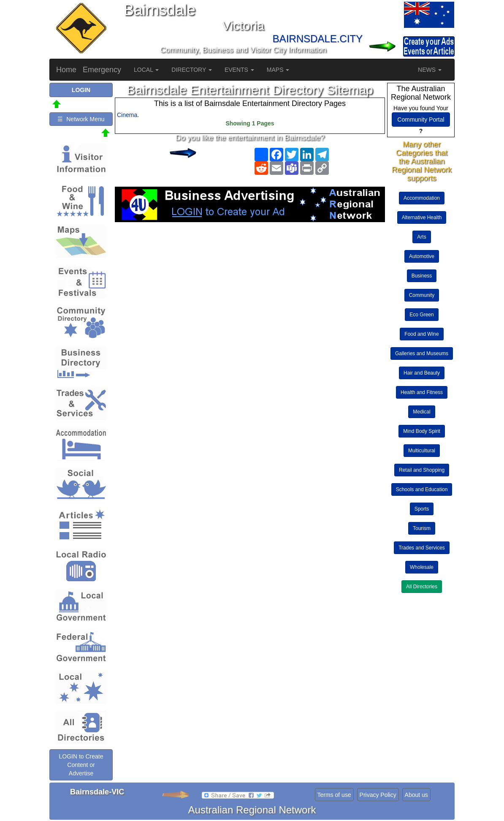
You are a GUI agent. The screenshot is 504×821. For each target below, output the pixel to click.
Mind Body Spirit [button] (421, 431)
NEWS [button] (430, 70)
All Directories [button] (422, 587)
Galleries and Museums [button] (422, 353)
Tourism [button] (422, 528)
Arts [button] (421, 237)
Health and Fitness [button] (422, 392)
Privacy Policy (378, 795)
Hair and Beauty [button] (422, 373)
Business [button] (422, 276)
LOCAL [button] (146, 70)
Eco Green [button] (421, 315)
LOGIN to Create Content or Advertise (81, 765)
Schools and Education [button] (422, 489)
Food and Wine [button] (421, 334)
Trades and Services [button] (422, 548)
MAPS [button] (278, 70)
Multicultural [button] (422, 451)
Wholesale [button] (422, 567)
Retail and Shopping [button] (422, 470)
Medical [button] (421, 412)
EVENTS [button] (239, 70)
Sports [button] (422, 509)
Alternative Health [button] (422, 217)
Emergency (102, 70)
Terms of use (334, 795)
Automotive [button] (422, 256)
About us (416, 795)
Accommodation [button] (422, 198)
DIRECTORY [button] (192, 70)
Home (66, 70)
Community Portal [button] (421, 120)
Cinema (127, 115)
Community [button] (422, 295)
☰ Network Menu (81, 119)
